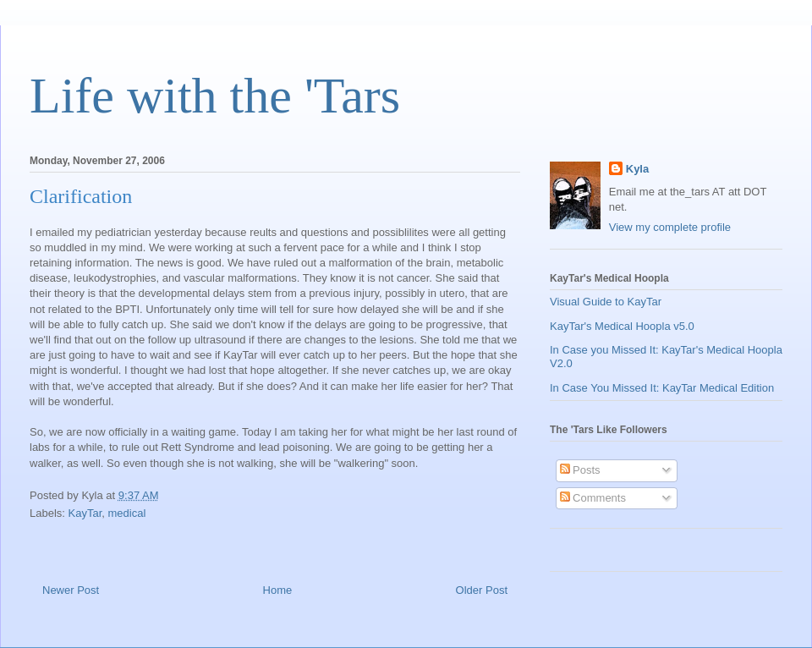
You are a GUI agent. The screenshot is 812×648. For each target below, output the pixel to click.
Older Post (482, 590)
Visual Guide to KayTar (606, 302)
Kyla (637, 169)
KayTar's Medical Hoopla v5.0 (622, 326)
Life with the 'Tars (215, 96)
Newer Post (71, 590)
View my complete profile (670, 227)
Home (278, 590)
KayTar (85, 513)
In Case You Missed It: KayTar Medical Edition (662, 388)
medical (127, 513)
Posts (580, 470)
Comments (593, 498)
